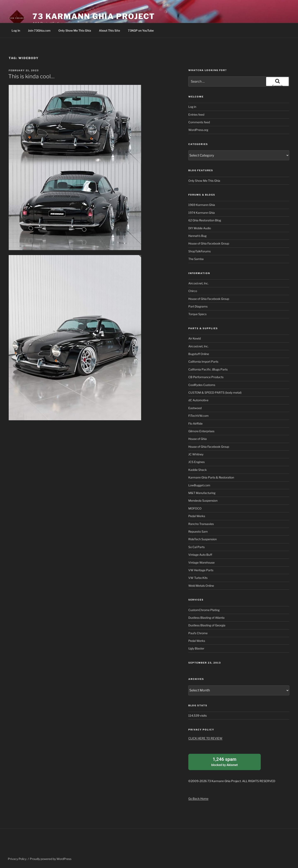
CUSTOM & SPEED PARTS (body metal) (215, 392)
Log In (16, 30)
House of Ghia (198, 439)
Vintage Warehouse (201, 562)
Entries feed (196, 115)
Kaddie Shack (198, 470)
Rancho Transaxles (201, 524)
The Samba (196, 259)
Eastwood (195, 408)
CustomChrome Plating (204, 610)
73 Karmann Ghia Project (94, 16)
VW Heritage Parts (201, 570)
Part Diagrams (198, 306)
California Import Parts (203, 362)
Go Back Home (198, 798)
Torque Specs (197, 314)
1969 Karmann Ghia (202, 205)
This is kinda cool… (31, 76)
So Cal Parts (196, 547)
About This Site (109, 30)
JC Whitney (196, 454)
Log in (192, 107)
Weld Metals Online (201, 586)
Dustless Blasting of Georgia (207, 625)
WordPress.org (198, 130)
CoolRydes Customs (202, 385)
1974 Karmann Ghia (202, 213)
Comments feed (199, 122)
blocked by (225, 761)
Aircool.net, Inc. (198, 283)
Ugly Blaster (196, 648)
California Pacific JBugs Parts (208, 369)
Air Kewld (195, 338)
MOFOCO (195, 508)
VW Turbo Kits (198, 578)
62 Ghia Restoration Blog (205, 220)
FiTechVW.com (198, 416)
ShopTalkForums (199, 251)
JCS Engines (196, 462)
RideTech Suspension (202, 539)
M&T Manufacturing (202, 493)
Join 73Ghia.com (39, 30)
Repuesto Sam (198, 531)
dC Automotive (198, 400)
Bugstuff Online (199, 354)
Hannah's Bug (197, 236)
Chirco (193, 291)
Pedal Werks (197, 516)
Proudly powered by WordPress (51, 858)
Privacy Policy (17, 858)
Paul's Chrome (198, 633)
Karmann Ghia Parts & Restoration (211, 477)
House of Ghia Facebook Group (209, 243)
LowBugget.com (199, 485)
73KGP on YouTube (141, 30)
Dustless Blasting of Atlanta (206, 618)
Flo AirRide (195, 423)
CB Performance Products (206, 377)
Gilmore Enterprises (201, 431)
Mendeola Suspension (203, 500)
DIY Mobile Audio (200, 228)
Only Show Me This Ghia (75, 30)
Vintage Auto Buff (200, 555)
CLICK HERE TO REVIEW (205, 738)
